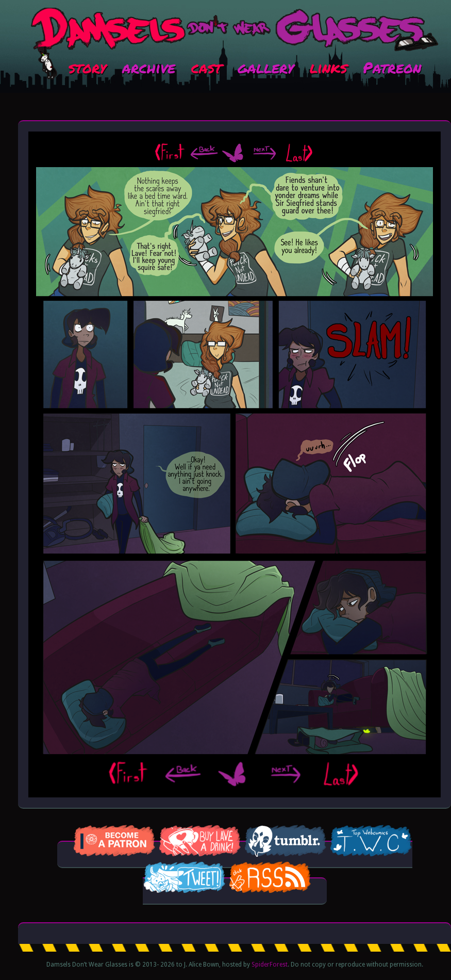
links (328, 67)
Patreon (392, 67)
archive (149, 67)
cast (206, 67)
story (87, 67)
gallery (266, 67)
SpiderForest (270, 965)
